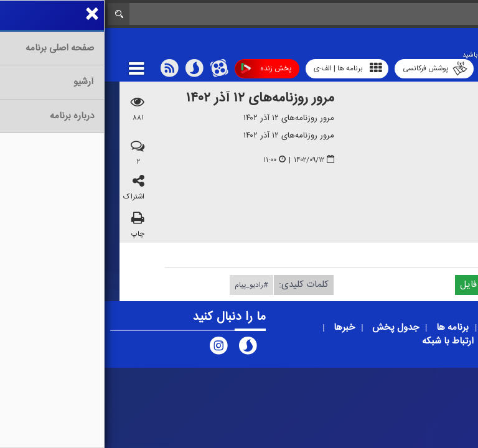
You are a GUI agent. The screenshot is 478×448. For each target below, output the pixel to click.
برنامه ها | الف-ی (243, 68)
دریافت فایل (384, 284)
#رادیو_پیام (147, 284)
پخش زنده (162, 69)
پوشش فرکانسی (330, 69)
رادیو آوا (395, 68)
